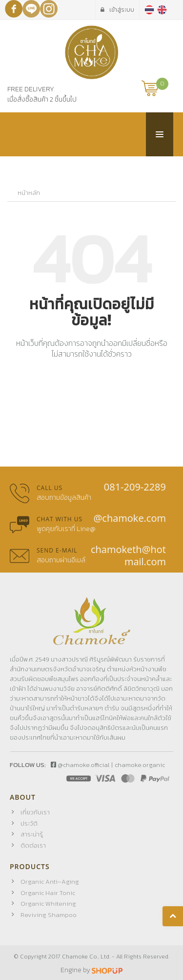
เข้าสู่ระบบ (117, 10)
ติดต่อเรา (33, 845)
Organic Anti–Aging (50, 882)
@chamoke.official (80, 765)
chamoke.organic (140, 765)
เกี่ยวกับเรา (35, 812)
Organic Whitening (48, 904)
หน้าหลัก (29, 193)
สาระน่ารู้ (32, 834)
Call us (50, 488)
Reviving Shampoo (49, 915)
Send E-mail (57, 550)
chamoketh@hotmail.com (128, 555)
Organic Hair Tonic (48, 893)
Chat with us (60, 519)
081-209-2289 (135, 487)
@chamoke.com (130, 518)
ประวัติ (29, 823)
